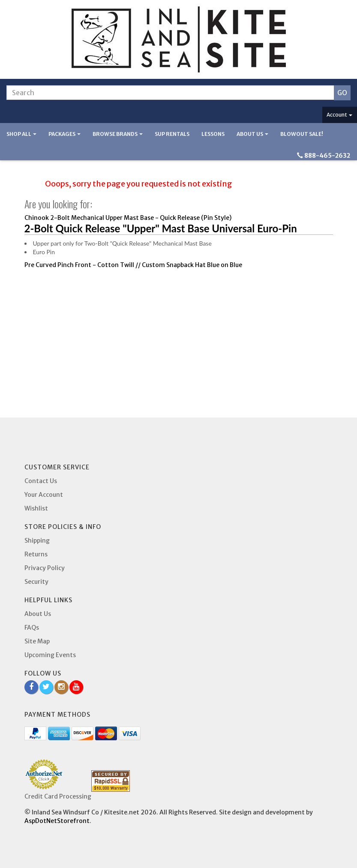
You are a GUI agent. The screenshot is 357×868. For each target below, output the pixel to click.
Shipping (37, 541)
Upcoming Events (50, 655)
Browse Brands (118, 134)
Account (339, 115)
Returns (36, 554)
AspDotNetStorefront (57, 821)
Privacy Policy (45, 568)
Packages (64, 134)
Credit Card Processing (58, 796)
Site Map (37, 641)
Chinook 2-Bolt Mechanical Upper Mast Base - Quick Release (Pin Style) (128, 218)
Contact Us (41, 481)
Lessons (213, 134)
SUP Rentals (172, 134)
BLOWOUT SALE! (302, 134)
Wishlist (36, 508)
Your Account (44, 495)
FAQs (32, 628)
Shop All (21, 134)
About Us (252, 134)
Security (36, 582)
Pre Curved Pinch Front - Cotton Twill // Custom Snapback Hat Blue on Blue (133, 265)
